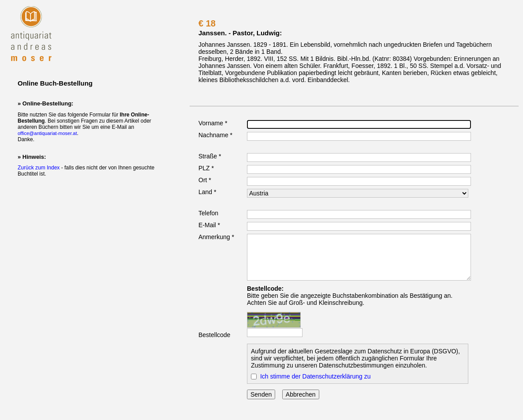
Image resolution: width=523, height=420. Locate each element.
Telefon (208, 213)
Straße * (210, 156)
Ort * (205, 180)
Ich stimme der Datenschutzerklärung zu (316, 376)
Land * (207, 192)
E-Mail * (209, 225)
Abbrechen (301, 394)
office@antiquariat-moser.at (47, 133)
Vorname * (213, 123)
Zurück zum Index (39, 168)
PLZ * (206, 168)
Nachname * (215, 135)
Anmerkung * (216, 237)
